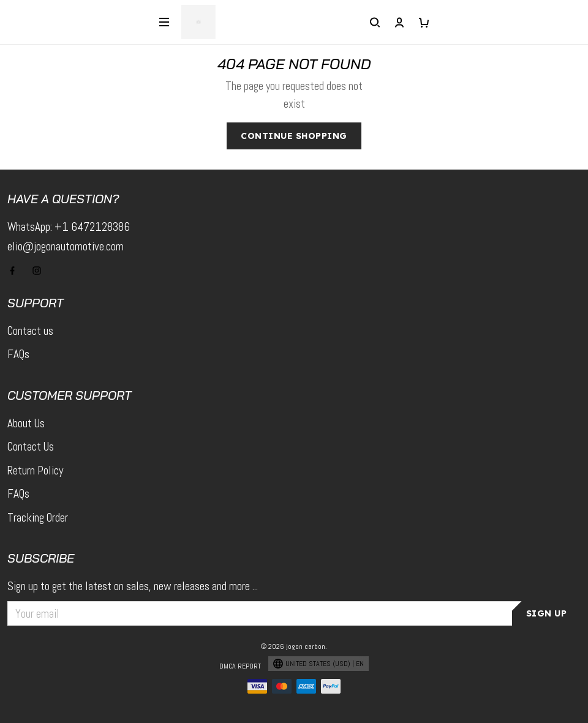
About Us (26, 423)
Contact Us (31, 447)
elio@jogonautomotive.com (66, 246)
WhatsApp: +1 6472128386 (69, 227)
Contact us (30, 331)
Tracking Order (38, 518)
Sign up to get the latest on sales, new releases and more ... (133, 586)
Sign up (547, 613)
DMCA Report (240, 666)
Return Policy (35, 470)
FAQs (18, 354)
